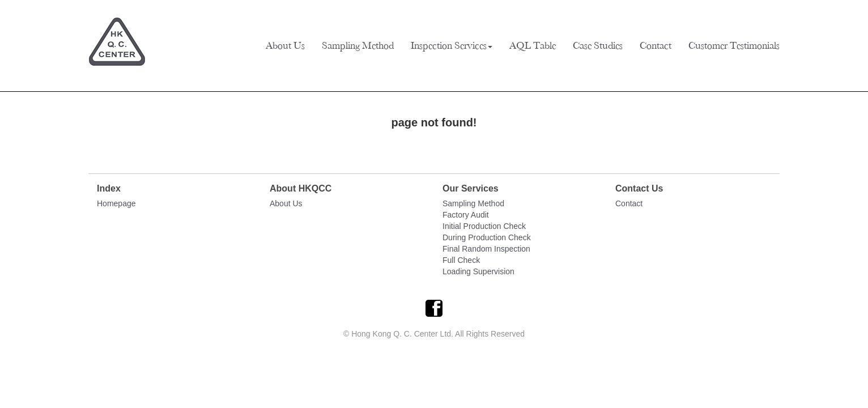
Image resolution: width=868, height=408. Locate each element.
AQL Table (533, 45)
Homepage (116, 203)
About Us (285, 45)
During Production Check (487, 237)
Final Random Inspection (486, 249)
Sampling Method (358, 45)
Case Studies (598, 45)
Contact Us (639, 188)
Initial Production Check (484, 226)
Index (109, 188)
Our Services (471, 188)
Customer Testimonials (734, 45)
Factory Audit (466, 215)
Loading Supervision (478, 271)
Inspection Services (452, 45)
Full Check (461, 260)
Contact (656, 45)
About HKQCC (301, 188)
